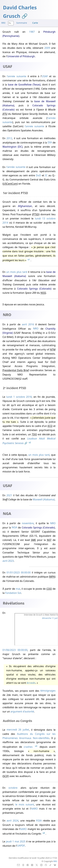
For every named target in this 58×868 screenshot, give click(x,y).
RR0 (3, 23)
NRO (36, 329)
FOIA (39, 821)
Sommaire (22, 23)
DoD (38, 175)
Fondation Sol (13, 593)
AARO (34, 809)
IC (46, 175)
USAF (45, 76)
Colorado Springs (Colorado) (34, 289)
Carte (35, 23)
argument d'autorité (22, 711)
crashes (28, 747)
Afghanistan (25, 206)
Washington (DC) (13, 147)
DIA (50, 143)
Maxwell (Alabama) (44, 499)
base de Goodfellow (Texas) (24, 85)
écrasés (31, 683)
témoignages (48, 691)
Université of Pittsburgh (21, 56)
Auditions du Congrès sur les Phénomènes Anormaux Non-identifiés (29, 736)
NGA (14, 528)
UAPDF (21, 846)
